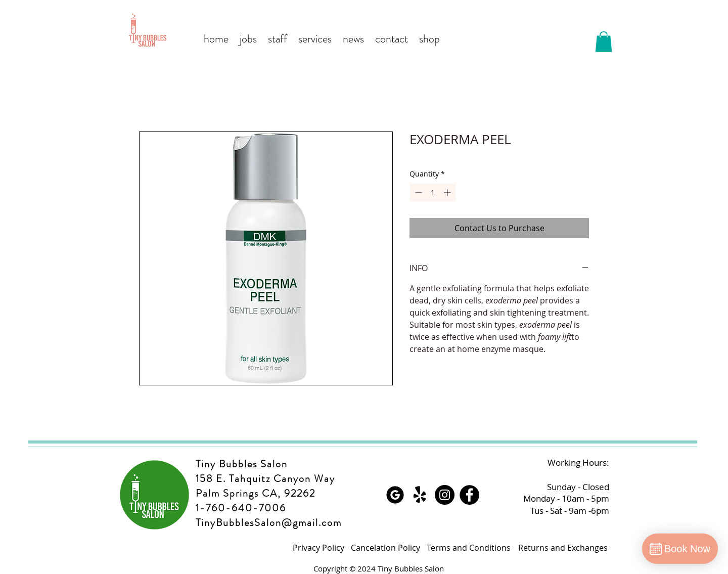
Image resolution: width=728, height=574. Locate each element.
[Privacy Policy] (318, 548)
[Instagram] (445, 495)
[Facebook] (469, 495)
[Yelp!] (420, 495)
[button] (604, 42)
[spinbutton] (433, 192)
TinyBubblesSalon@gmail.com (269, 523)
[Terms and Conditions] (469, 548)
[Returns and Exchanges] (563, 548)
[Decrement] (417, 192)
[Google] (395, 495)
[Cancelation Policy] (385, 548)
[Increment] (448, 192)
